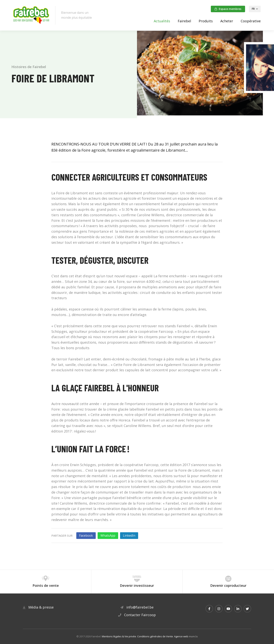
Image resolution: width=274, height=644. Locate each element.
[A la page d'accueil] (31, 15)
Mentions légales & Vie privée (119, 636)
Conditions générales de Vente (155, 636)
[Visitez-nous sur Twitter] (247, 609)
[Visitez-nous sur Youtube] (228, 609)
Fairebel (184, 21)
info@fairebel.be (140, 607)
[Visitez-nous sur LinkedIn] (238, 609)
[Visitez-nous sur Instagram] (219, 609)
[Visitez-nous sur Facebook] (209, 609)
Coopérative (251, 21)
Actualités (162, 21)
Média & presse (41, 607)
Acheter (227, 21)
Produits (206, 21)
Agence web (181, 636)
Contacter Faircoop (140, 615)
